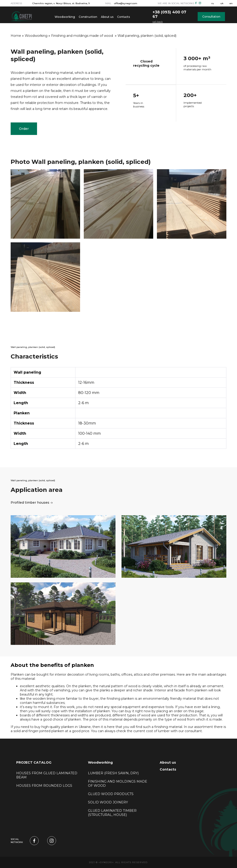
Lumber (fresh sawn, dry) (114, 773)
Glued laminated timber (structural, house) (112, 813)
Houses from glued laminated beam (47, 775)
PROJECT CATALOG (34, 762)
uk (222, 3)
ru (213, 3)
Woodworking (65, 17)
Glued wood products (111, 794)
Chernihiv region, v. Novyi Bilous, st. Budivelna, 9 (61, 3)
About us (107, 17)
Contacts (123, 17)
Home (16, 36)
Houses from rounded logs (44, 786)
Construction (88, 17)
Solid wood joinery (108, 802)
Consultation (211, 17)
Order (24, 129)
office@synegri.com (126, 3)
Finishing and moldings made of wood (83, 36)
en (231, 3)
